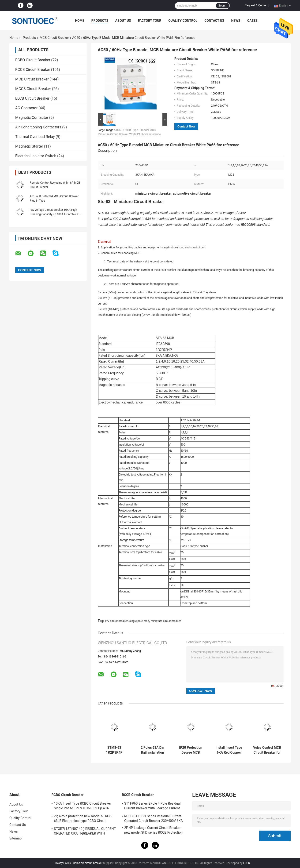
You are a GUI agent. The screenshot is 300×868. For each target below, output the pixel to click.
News (236, 21)
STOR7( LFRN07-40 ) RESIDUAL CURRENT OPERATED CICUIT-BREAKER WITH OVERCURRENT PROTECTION (85, 832)
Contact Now (186, 126)
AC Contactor (26, 108)
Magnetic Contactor (32, 118)
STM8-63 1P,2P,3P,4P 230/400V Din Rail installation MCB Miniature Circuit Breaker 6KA (114, 750)
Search (223, 6)
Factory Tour (150, 21)
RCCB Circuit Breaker (33, 70)
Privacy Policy (62, 863)
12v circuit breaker (116, 621)
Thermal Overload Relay (35, 137)
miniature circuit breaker (166, 621)
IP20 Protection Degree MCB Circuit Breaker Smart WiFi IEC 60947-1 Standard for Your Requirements (191, 750)
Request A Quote (255, 5)
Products (100, 21)
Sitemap (15, 838)
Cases (252, 21)
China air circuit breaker (88, 863)
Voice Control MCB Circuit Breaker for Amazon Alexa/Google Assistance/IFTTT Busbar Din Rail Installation (267, 750)
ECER (247, 863)
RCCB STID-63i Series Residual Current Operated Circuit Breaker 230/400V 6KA (154, 818)
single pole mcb (139, 621)
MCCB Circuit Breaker (33, 89)
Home (80, 21)
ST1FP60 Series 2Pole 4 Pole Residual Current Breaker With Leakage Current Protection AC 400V (152, 806)
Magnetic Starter (29, 146)
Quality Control (183, 21)
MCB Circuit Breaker (54, 38)
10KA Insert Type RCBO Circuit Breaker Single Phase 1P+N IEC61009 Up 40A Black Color (82, 806)
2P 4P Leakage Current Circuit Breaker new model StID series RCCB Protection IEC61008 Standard (153, 831)
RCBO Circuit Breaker (33, 60)
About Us (123, 21)
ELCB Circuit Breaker (32, 98)
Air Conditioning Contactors (38, 127)
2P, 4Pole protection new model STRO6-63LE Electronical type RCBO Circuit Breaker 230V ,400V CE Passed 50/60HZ (84, 819)
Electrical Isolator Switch (36, 156)
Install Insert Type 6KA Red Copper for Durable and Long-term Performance (229, 750)
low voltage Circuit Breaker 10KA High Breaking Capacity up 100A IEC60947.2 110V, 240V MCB (54, 214)
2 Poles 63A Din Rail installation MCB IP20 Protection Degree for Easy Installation (153, 750)
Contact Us (214, 21)
